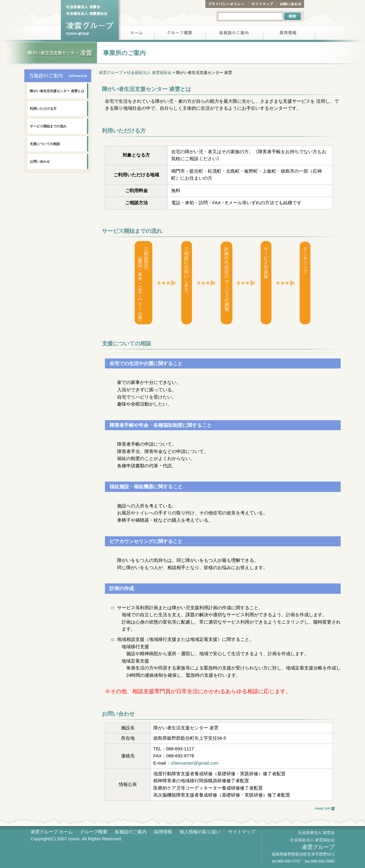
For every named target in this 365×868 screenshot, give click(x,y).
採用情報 (289, 33)
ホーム (137, 33)
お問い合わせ (290, 4)
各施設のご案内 (234, 33)
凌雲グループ (111, 73)
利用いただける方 (43, 109)
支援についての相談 (45, 144)
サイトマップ (262, 4)
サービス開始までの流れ (48, 126)
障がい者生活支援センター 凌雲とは (57, 91)
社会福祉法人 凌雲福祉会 (149, 73)
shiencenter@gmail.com (195, 763)
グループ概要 (180, 33)
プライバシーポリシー (227, 4)
